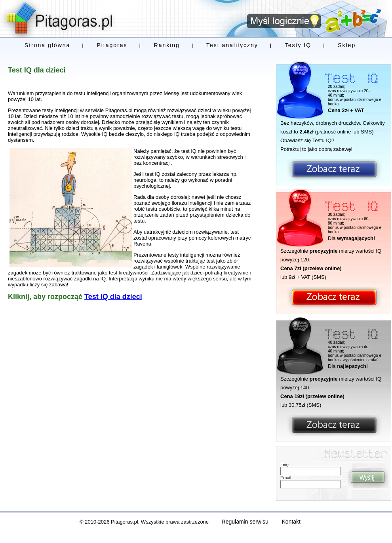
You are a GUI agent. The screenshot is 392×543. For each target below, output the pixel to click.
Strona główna (48, 45)
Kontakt (291, 522)
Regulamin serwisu (245, 522)
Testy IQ (298, 45)
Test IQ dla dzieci (113, 297)
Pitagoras (112, 45)
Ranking (167, 45)
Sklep (347, 45)
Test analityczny (232, 45)
